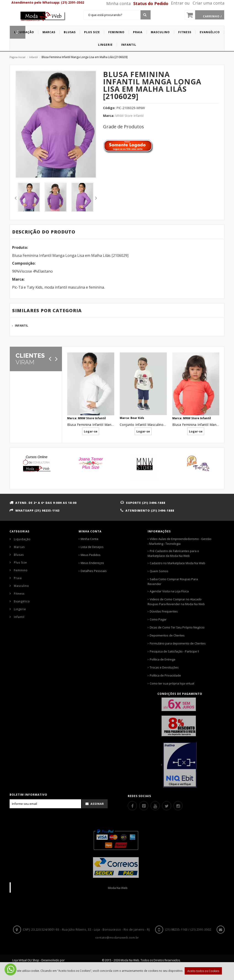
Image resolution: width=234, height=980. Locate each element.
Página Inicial (17, 57)
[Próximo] (56, 359)
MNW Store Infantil (129, 116)
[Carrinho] (205, 15)
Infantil (33, 57)
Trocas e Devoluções (164, 667)
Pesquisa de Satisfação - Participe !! (174, 651)
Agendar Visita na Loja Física (169, 591)
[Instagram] (178, 806)
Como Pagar (158, 619)
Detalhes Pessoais (94, 571)
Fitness (19, 594)
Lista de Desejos (92, 547)
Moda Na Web (118, 888)
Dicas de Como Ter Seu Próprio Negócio (177, 627)
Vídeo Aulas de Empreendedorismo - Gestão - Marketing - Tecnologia (179, 541)
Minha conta (118, 3)
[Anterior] (50, 359)
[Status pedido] (150, 3)
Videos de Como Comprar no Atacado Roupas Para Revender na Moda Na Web (176, 602)
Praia (18, 578)
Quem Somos (159, 571)
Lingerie (20, 609)
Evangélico (22, 601)
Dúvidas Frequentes (164, 611)
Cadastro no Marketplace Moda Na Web (177, 563)
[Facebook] (132, 806)
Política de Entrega (162, 659)
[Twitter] (167, 806)
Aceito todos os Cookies (203, 971)
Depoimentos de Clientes (167, 635)
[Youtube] (155, 806)
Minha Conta (89, 539)
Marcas (19, 547)
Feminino (21, 570)
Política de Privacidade (165, 675)
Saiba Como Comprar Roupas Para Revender (173, 581)
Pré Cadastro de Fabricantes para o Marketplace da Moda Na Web (173, 553)
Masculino (21, 586)
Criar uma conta (209, 3)
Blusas (19, 555)
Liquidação (22, 539)
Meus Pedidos (91, 555)
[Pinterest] (144, 806)
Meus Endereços (92, 563)
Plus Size (20, 562)
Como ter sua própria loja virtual (172, 683)
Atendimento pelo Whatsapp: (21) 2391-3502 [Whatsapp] (48, 2)
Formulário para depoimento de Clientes (178, 643)
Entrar (177, 3)
